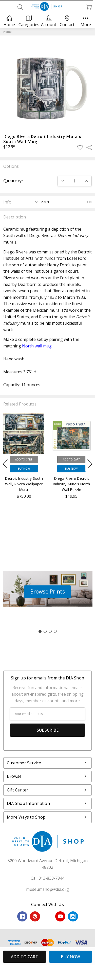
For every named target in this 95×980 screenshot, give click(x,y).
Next (90, 464)
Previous (5, 464)
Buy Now (24, 469)
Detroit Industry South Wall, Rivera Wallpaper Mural (24, 484)
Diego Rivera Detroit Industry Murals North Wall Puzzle (71, 484)
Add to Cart (24, 459)
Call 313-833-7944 (48, 878)
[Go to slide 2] (45, 631)
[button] (48, 592)
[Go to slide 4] (55, 631)
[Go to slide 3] (50, 631)
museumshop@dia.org (48, 889)
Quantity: (13, 181)
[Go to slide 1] (40, 631)
